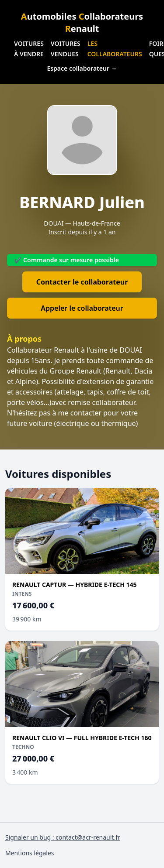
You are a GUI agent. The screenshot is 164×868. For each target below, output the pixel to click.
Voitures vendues (66, 49)
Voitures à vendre (29, 49)
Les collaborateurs (115, 49)
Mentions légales (30, 853)
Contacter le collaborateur (82, 282)
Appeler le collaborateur (82, 308)
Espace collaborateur (82, 68)
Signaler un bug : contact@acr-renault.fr (63, 837)
